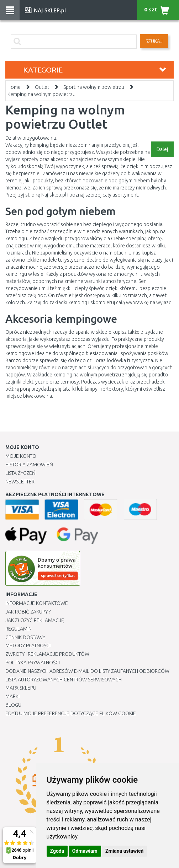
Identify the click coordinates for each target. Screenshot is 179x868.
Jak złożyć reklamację (35, 620)
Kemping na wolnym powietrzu (41, 94)
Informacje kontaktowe (37, 603)
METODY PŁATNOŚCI (28, 645)
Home (14, 87)
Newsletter (20, 482)
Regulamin (19, 629)
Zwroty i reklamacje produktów (47, 654)
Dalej (162, 149)
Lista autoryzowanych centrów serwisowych (64, 680)
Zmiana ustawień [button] (124, 851)
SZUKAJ (154, 41)
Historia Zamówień (29, 465)
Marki (12, 696)
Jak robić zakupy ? (28, 612)
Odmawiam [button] (85, 851)
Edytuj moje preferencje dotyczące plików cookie (71, 713)
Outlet (42, 87)
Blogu (13, 705)
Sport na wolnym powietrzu (94, 87)
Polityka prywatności (33, 663)
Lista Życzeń (20, 473)
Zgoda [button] (57, 851)
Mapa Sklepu (21, 688)
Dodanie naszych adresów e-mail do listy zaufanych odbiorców (87, 671)
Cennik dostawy (25, 637)
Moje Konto (21, 456)
